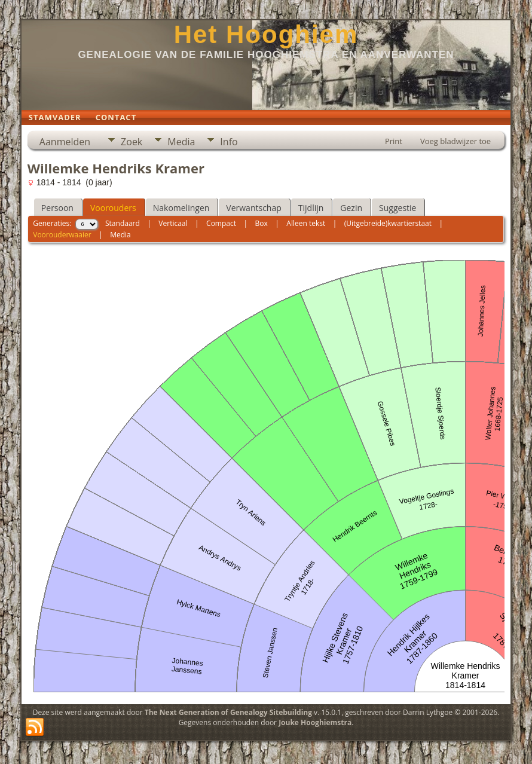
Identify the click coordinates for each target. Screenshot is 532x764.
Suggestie (398, 208)
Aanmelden (65, 142)
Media (181, 142)
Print (394, 141)
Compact (221, 223)
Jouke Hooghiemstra (315, 722)
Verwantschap (253, 208)
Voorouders (113, 208)
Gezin (351, 208)
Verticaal (173, 223)
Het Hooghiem (266, 34)
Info (229, 142)
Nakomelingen (181, 208)
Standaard (123, 223)
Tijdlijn (311, 208)
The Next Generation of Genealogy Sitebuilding (228, 712)
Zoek (132, 142)
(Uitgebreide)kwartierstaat (388, 223)
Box (262, 223)
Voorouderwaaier (62, 235)
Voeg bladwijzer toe (455, 141)
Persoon (57, 208)
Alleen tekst (306, 223)
